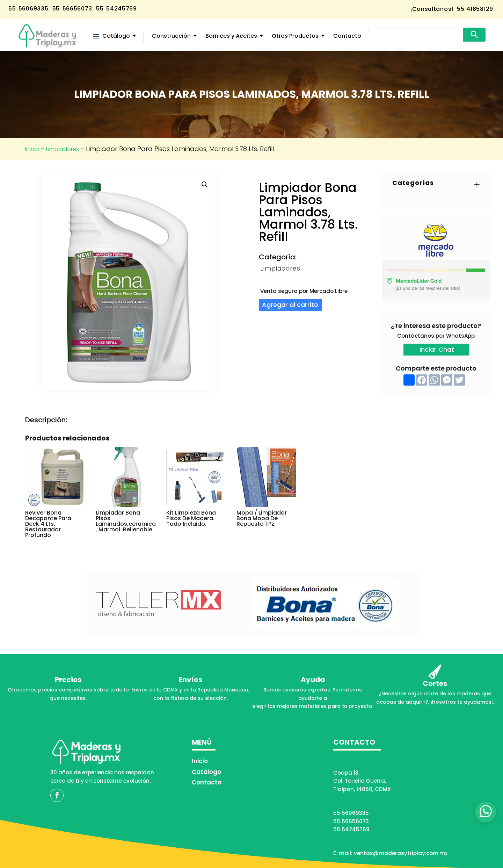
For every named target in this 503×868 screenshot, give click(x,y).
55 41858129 (474, 9)
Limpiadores (63, 149)
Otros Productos (295, 36)
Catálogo (116, 36)
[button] (205, 185)
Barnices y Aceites (231, 36)
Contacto (347, 36)
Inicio (32, 149)
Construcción (171, 36)
